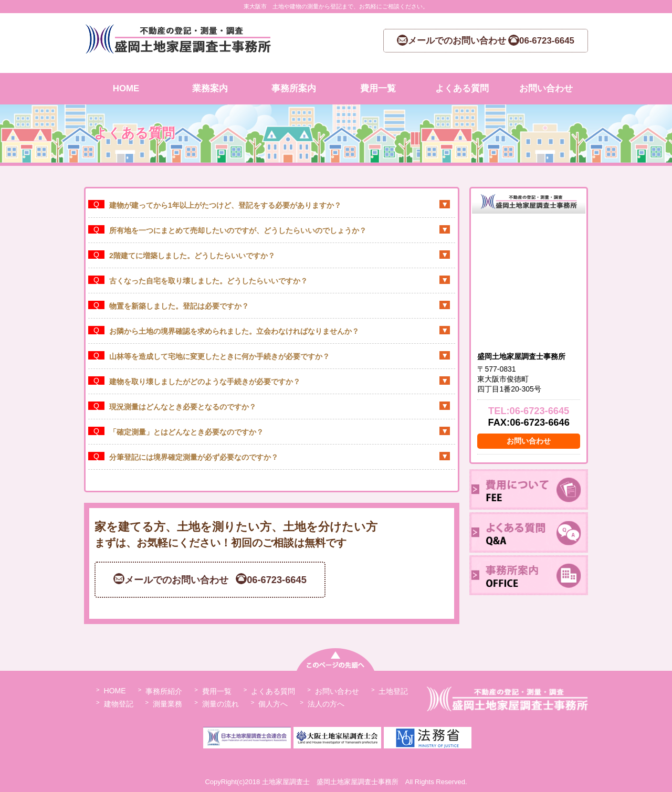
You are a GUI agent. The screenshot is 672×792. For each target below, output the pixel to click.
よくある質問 (462, 88)
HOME (126, 88)
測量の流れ (220, 704)
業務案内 (210, 88)
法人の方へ (326, 704)
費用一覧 (378, 88)
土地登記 (393, 691)
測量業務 (167, 704)
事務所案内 (294, 88)
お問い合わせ (546, 88)
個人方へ (273, 704)
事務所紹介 (164, 691)
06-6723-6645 (540, 411)
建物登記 (119, 704)
